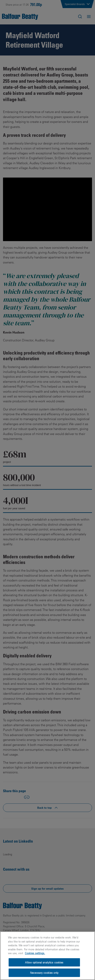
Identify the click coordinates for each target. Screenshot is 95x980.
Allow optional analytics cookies (44, 962)
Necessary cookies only (44, 973)
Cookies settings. (35, 953)
